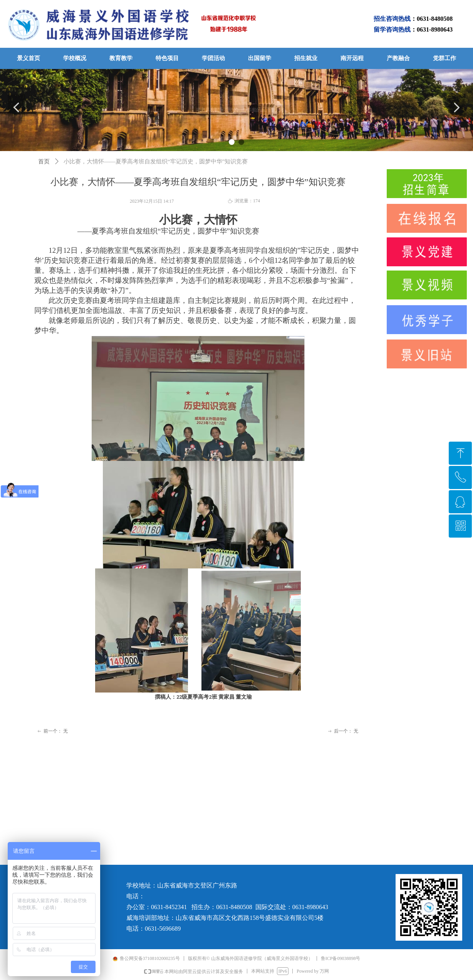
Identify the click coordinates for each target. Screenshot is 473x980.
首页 (44, 161)
